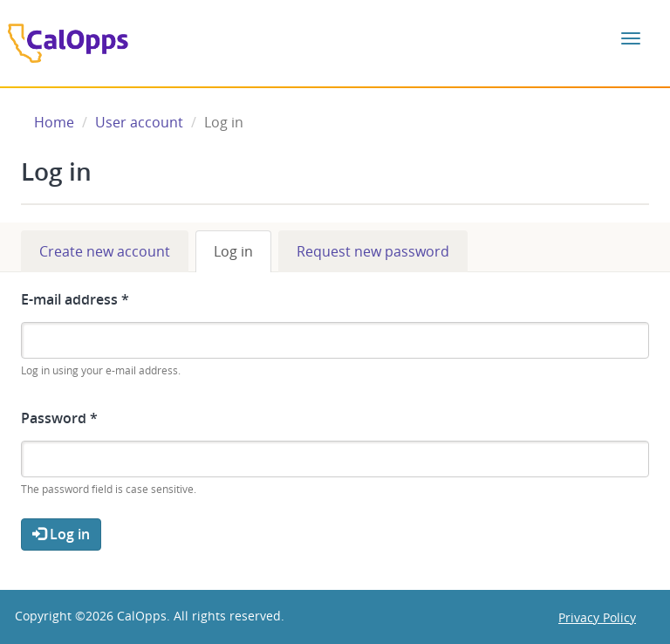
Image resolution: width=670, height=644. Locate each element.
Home (54, 122)
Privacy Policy (597, 617)
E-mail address (75, 299)
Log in (243, 257)
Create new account (105, 251)
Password (59, 418)
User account (139, 122)
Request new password (373, 251)
